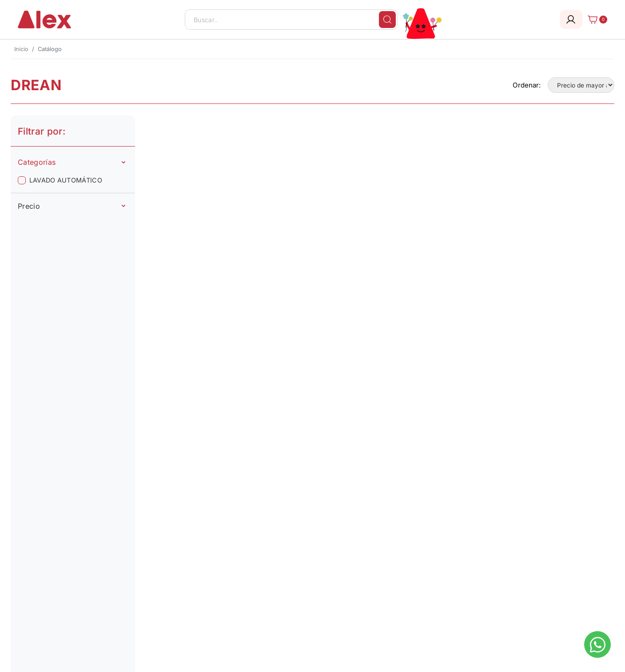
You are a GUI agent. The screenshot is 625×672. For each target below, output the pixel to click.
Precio (72, 206)
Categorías (72, 162)
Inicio (21, 49)
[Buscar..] (291, 20)
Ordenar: (527, 85)
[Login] (571, 19)
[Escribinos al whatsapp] (597, 644)
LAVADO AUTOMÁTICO (66, 180)
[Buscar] (387, 20)
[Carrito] (595, 20)
